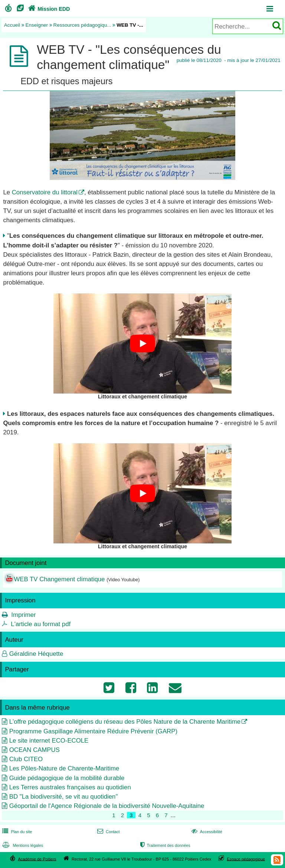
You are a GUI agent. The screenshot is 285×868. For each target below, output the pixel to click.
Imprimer (23, 615)
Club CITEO (26, 759)
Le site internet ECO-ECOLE (49, 741)
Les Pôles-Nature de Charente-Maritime (64, 768)
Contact (108, 832)
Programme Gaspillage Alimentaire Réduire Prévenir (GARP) (93, 731)
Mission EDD (48, 9)
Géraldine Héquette (36, 654)
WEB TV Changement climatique (59, 579)
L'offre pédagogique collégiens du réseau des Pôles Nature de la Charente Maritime (125, 722)
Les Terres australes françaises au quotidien (70, 787)
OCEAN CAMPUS (35, 750)
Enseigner (37, 25)
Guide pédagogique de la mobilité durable (67, 778)
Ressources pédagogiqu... (82, 25)
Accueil (12, 25)
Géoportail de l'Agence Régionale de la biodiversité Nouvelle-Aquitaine (107, 806)
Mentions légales (22, 845)
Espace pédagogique (246, 859)
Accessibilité (206, 832)
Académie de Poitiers (37, 859)
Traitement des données (165, 845)
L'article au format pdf (41, 624)
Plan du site (16, 832)
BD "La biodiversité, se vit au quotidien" (64, 797)
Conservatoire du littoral (45, 192)
